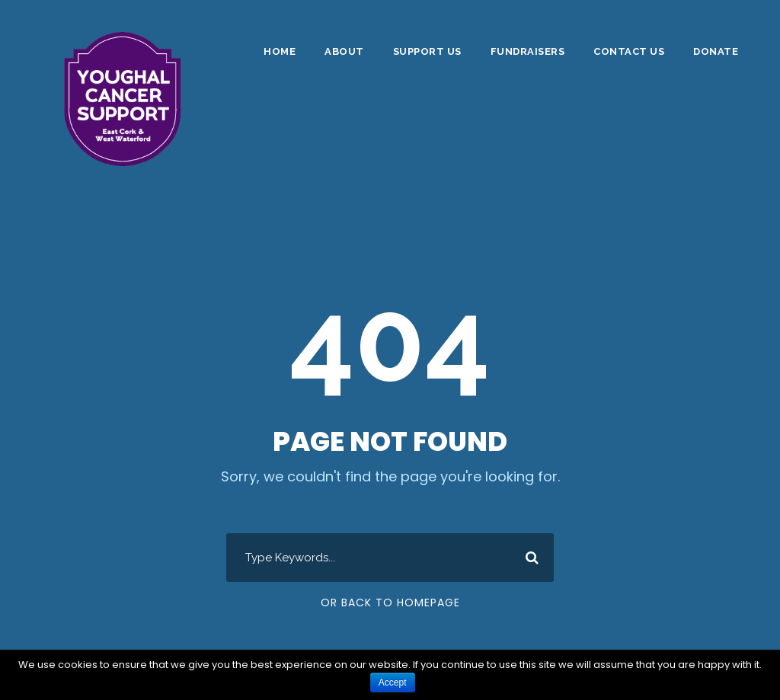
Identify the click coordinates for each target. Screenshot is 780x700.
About (344, 51)
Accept (393, 682)
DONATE (716, 51)
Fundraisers (528, 51)
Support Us (427, 51)
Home (280, 51)
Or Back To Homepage (390, 603)
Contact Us (629, 51)
